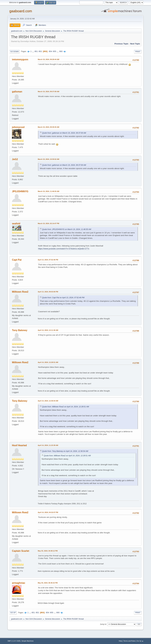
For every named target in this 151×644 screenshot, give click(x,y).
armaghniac (19, 583)
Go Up (13, 613)
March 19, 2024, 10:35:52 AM (48, 159)
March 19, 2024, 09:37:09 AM (48, 92)
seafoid (16, 224)
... (33, 51)
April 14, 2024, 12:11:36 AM (48, 330)
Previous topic (121, 44)
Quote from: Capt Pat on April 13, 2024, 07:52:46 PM (63, 298)
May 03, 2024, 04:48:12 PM (48, 551)
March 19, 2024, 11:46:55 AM (48, 191)
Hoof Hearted (19, 445)
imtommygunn (20, 59)
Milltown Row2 (20, 292)
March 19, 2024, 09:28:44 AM (48, 59)
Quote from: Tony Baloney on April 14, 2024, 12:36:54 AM (65, 451)
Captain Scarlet (20, 551)
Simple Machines (28, 641)
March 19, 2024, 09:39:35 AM (48, 127)
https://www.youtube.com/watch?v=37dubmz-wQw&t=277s (64, 249)
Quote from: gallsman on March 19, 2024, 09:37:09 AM (64, 133)
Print (138, 52)
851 (36, 51)
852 (40, 51)
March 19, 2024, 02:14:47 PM (48, 223)
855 (55, 51)
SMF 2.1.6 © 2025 (14, 641)
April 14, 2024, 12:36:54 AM (48, 401)
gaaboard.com (21, 11)
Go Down (14, 52)
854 (50, 51)
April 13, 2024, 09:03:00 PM (48, 292)
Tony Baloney (20, 330)
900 (61, 51)
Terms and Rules (129, 641)
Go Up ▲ (140, 641)
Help (120, 641)
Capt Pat (17, 260)
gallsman (17, 92)
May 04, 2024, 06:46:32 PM (48, 583)
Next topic (135, 44)
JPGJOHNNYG (20, 191)
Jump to (103, 624)
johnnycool (18, 127)
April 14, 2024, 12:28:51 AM (48, 362)
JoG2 (15, 159)
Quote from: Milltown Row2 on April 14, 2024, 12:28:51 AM (65, 407)
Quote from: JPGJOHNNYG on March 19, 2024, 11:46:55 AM (67, 229)
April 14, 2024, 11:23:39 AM (48, 445)
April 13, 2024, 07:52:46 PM (48, 260)
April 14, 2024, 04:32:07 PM (48, 512)
